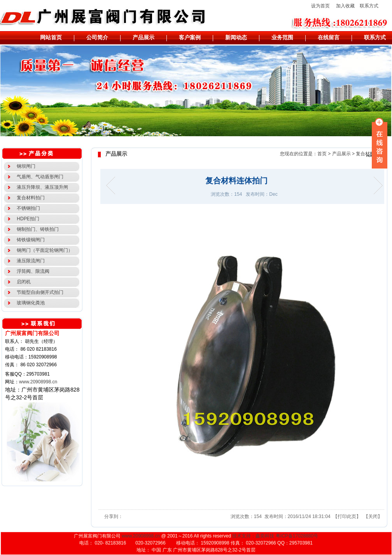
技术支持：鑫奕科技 (253, 536)
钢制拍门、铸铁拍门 (37, 229)
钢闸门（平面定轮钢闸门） (44, 250)
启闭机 (23, 282)
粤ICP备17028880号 (297, 536)
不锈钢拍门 (27, 208)
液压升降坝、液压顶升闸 (41, 187)
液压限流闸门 (30, 261)
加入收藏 (345, 6)
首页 (322, 154)
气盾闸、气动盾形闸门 (39, 177)
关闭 (373, 516)
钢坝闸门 (25, 166)
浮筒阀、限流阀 (32, 271)
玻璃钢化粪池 (30, 303)
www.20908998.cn (38, 382)
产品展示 (341, 154)
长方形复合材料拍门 (113, 185)
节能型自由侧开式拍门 (39, 292)
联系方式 (369, 6)
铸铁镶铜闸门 (30, 240)
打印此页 (347, 516)
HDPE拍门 (27, 219)
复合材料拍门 (30, 198)
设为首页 (320, 6)
